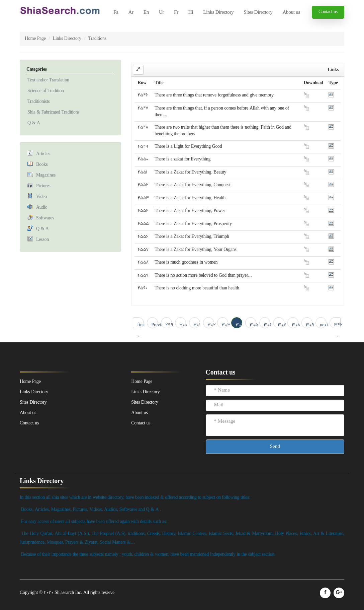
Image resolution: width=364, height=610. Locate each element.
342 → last (337, 325)
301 (197, 325)
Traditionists (38, 102)
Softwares (45, 218)
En (146, 13)
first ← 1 (141, 325)
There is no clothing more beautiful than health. (197, 288)
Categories (37, 70)
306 (267, 325)
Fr (176, 13)
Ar (131, 13)
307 (281, 325)
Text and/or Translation (48, 80)
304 (239, 325)
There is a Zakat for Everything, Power (190, 211)
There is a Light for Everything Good (188, 147)
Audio (42, 208)
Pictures (43, 186)
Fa (116, 13)
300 (183, 325)
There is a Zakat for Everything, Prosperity (193, 224)
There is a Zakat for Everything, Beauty (190, 172)
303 (225, 325)
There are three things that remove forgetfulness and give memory (214, 95)
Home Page (35, 39)
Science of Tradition (46, 91)
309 (309, 325)
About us (291, 13)
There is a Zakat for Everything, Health (190, 198)
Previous (155, 325)
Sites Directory (258, 13)
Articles (43, 154)
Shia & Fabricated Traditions (54, 112)
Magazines (46, 175)
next (323, 325)
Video (41, 197)
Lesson (42, 240)
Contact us (328, 12)
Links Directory (218, 13)
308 (295, 325)
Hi (191, 13)
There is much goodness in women (186, 262)
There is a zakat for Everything (183, 159)
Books (42, 165)
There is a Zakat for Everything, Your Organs (195, 250)
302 (211, 325)
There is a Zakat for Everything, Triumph (192, 237)
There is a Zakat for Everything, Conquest (193, 185)
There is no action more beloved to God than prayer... (203, 276)
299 (169, 325)
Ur (161, 13)
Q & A (34, 123)
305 (253, 325)
